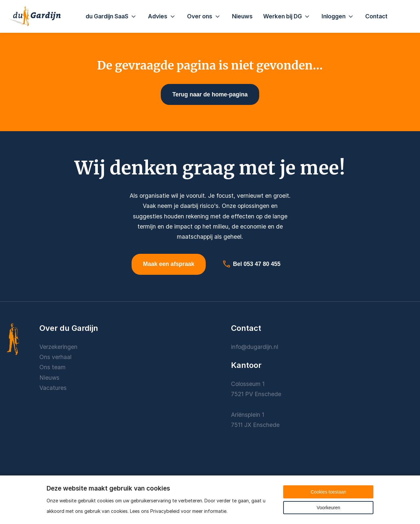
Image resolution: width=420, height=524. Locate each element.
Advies (162, 16)
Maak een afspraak (169, 264)
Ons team (52, 367)
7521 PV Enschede (256, 394)
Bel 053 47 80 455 (251, 264)
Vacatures (53, 388)
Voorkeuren (328, 508)
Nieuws (242, 16)
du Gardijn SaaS (112, 16)
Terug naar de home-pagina (210, 94)
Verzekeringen (58, 347)
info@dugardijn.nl (255, 347)
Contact (376, 16)
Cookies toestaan (328, 492)
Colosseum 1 (248, 384)
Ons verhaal (55, 357)
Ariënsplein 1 (248, 415)
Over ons (204, 16)
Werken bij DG (287, 16)
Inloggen (338, 16)
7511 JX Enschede (255, 425)
